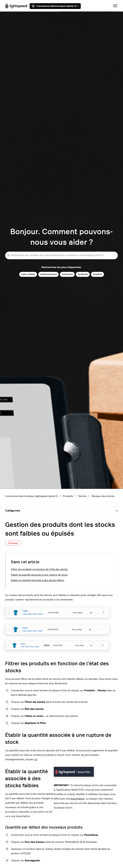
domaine (97, 274)
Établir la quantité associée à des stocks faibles (38, 580)
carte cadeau (28, 274)
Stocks (82, 496)
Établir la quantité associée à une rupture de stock (39, 575)
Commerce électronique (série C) (55, 6)
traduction (67, 274)
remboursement (48, 274)
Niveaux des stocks (103, 496)
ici (36, 759)
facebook (83, 274)
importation (78, 799)
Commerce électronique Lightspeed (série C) (31, 496)
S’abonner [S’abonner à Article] (13, 543)
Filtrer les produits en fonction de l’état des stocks (39, 569)
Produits (68, 496)
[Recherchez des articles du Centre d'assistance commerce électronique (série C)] (61, 256)
